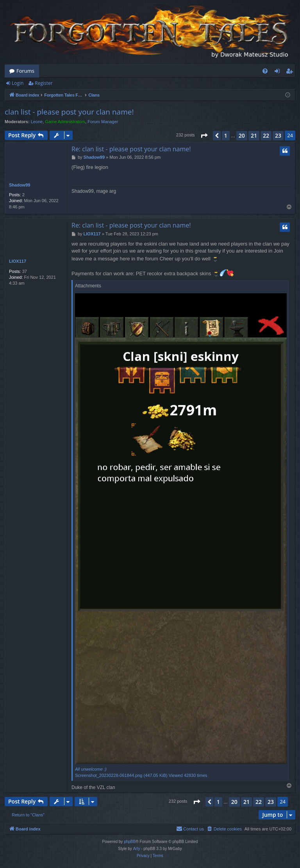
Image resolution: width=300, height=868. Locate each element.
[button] (204, 136)
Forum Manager (103, 122)
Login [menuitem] (279, 72)
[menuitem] (265, 71)
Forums (25, 71)
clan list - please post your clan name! (69, 112)
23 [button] (278, 135)
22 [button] (266, 135)
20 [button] (242, 135)
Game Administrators (65, 122)
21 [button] (254, 135)
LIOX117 (18, 261)
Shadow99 (20, 185)
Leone (37, 122)
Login (18, 83)
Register (44, 83)
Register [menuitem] (291, 72)
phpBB (130, 842)
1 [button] (226, 135)
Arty (137, 849)
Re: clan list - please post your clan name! (131, 149)
